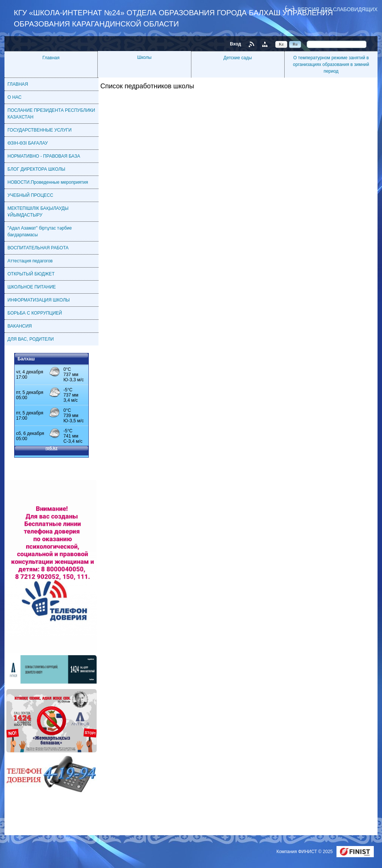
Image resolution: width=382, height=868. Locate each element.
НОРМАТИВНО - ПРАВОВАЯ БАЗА (44, 156)
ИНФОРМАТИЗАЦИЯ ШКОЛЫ (39, 300)
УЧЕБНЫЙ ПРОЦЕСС (30, 195)
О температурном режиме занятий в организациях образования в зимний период (331, 64)
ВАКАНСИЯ (20, 326)
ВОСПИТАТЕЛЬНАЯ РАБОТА (38, 248)
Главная (51, 58)
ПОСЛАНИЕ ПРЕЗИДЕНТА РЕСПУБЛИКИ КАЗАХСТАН (51, 114)
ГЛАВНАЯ (18, 84)
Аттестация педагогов (30, 261)
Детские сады (238, 58)
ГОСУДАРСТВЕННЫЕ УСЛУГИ (40, 130)
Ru (295, 44)
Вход (235, 44)
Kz (281, 44)
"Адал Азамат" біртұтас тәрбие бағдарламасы (40, 231)
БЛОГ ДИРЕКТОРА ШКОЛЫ (36, 169)
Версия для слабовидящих (338, 9)
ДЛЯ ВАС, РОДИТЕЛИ (31, 339)
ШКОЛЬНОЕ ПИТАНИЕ (32, 287)
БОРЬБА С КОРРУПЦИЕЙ (35, 313)
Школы (144, 57)
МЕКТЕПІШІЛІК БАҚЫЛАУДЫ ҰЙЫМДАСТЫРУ (38, 212)
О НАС (15, 97)
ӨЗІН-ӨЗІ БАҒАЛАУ (28, 143)
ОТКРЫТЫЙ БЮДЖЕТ (31, 274)
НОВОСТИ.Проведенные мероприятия (48, 182)
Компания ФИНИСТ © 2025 (305, 852)
